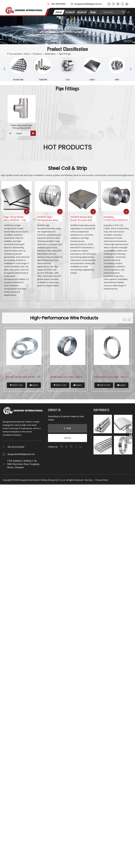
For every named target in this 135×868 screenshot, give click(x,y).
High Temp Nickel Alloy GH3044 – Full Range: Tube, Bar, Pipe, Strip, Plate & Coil (16, 219)
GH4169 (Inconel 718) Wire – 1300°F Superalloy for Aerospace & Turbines (41, 377)
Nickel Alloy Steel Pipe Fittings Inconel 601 (22, 127)
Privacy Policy (102, 480)
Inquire (15, 133)
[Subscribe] (67, 438)
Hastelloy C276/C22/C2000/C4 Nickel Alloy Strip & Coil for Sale (116, 219)
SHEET (92, 80)
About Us (82, 12)
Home (59, 12)
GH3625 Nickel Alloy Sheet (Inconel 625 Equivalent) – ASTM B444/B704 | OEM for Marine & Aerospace (82, 219)
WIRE (117, 80)
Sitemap (89, 480)
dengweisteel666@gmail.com (88, 4)
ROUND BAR (18, 80)
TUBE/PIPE (43, 80)
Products (70, 12)
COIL (68, 80)
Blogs (93, 12)
